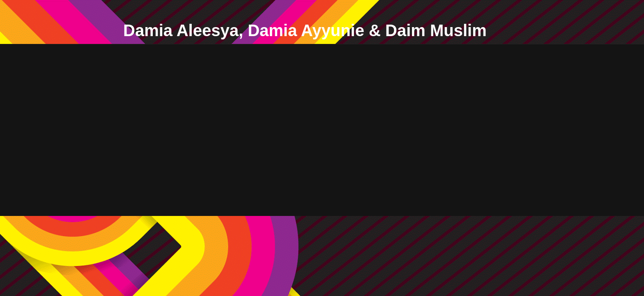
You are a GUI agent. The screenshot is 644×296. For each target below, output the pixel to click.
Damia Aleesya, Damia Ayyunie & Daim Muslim (305, 30)
